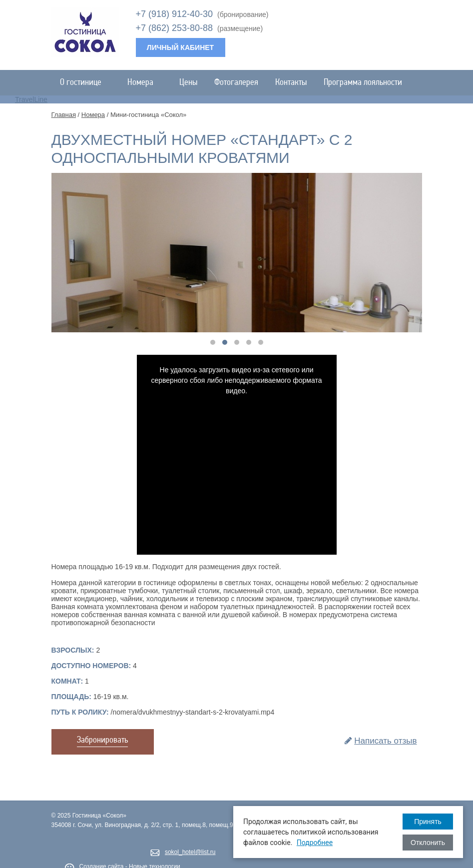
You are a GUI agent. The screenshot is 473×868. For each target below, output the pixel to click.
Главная (64, 115)
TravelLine (31, 99)
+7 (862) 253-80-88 (175, 28)
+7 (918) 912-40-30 (175, 14)
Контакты (291, 83)
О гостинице (85, 83)
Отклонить (428, 843)
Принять (428, 822)
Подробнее (315, 843)
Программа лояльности (363, 83)
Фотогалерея (236, 83)
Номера (145, 83)
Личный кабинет (180, 47)
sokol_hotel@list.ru (190, 852)
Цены (188, 83)
